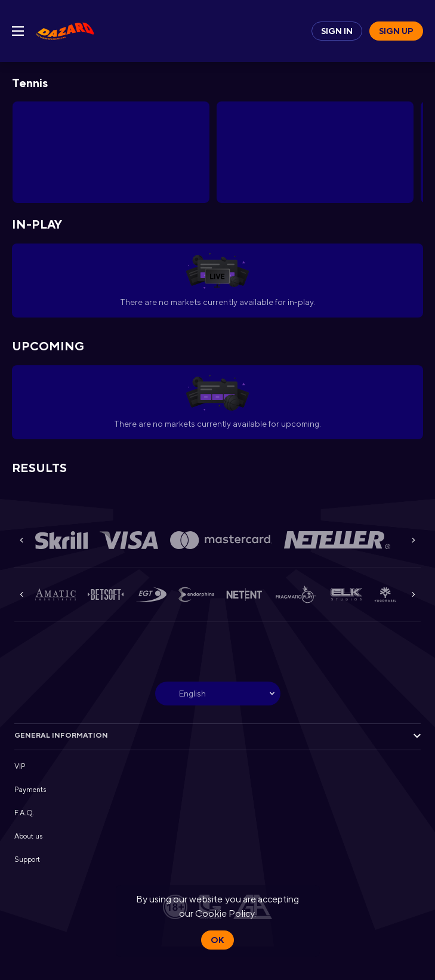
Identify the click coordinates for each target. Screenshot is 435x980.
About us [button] (28, 836)
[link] (65, 31)
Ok (217, 940)
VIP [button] (20, 766)
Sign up (396, 31)
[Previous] (21, 540)
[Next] (414, 540)
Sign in (337, 31)
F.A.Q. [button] (24, 813)
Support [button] (27, 859)
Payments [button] (30, 790)
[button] (61, 540)
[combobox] (218, 694)
